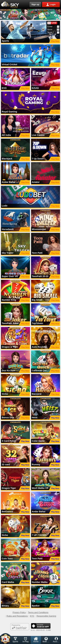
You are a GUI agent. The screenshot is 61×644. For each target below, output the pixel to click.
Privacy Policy (19, 612)
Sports (15, 640)
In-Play (26, 640)
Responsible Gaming (46, 616)
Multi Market (47, 640)
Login (53, 4)
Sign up (35, 4)
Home (36, 640)
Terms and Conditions (38, 612)
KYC (32, 616)
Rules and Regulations (17, 616)
